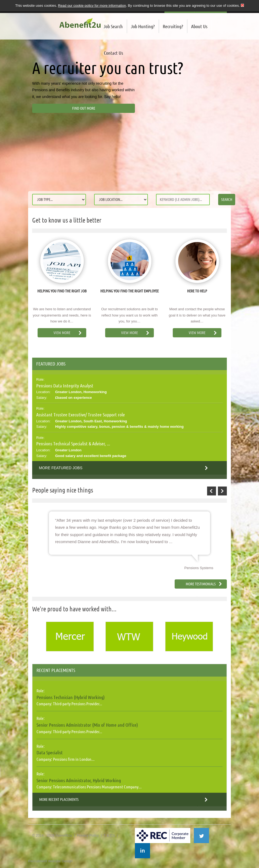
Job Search (113, 26)
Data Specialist (50, 752)
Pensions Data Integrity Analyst (65, 386)
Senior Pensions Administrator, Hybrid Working (79, 780)
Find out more (84, 108)
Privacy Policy (88, 835)
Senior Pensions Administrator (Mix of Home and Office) (87, 725)
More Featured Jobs (61, 468)
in (142, 851)
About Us (199, 26)
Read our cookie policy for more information (92, 6)
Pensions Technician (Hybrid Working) (71, 697)
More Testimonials (201, 584)
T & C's (109, 835)
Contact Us (113, 53)
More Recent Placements (59, 800)
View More (62, 333)
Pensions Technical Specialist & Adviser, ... (73, 443)
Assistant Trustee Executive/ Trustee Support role (81, 415)
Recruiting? (173, 26)
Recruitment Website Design (50, 861)
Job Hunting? (143, 26)
